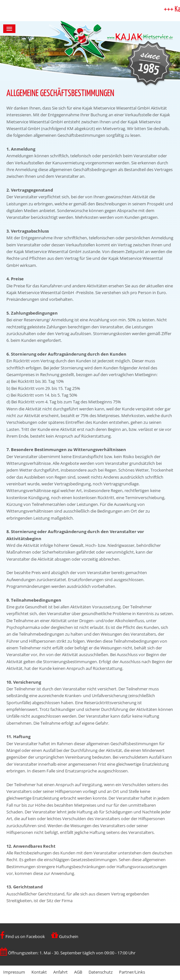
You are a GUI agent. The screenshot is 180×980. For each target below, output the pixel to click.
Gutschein (65, 936)
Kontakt (39, 972)
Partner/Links (132, 972)
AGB (78, 972)
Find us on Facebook (22, 936)
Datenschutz (101, 972)
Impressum (14, 972)
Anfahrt (60, 972)
